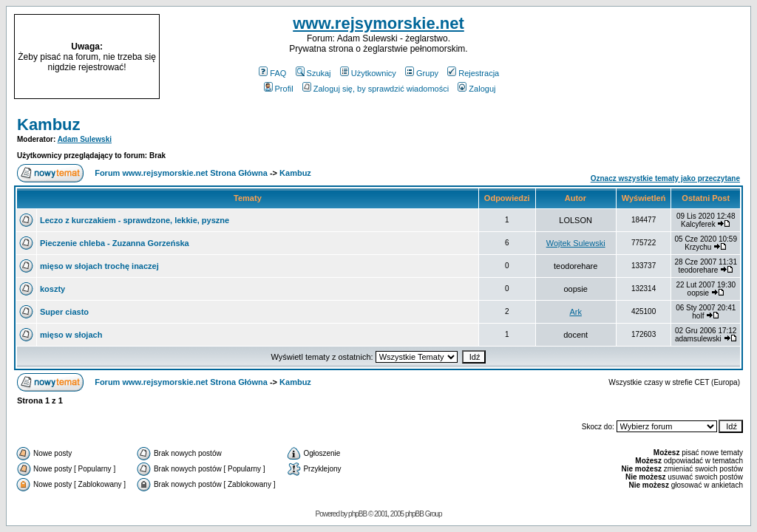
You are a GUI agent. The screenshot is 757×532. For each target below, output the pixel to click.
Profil (279, 89)
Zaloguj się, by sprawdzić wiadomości (376, 89)
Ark (576, 312)
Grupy (422, 73)
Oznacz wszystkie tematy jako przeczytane (665, 178)
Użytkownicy (368, 73)
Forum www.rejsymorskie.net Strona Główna (181, 173)
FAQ (272, 73)
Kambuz (49, 125)
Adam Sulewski (85, 139)
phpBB (357, 514)
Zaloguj (476, 89)
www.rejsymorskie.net (378, 23)
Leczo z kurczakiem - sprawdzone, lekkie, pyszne (135, 220)
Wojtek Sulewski (576, 243)
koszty (52, 289)
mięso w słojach (71, 335)
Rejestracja (473, 73)
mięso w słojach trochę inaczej (99, 266)
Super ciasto (64, 312)
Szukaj (313, 73)
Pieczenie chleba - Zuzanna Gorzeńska (115, 243)
